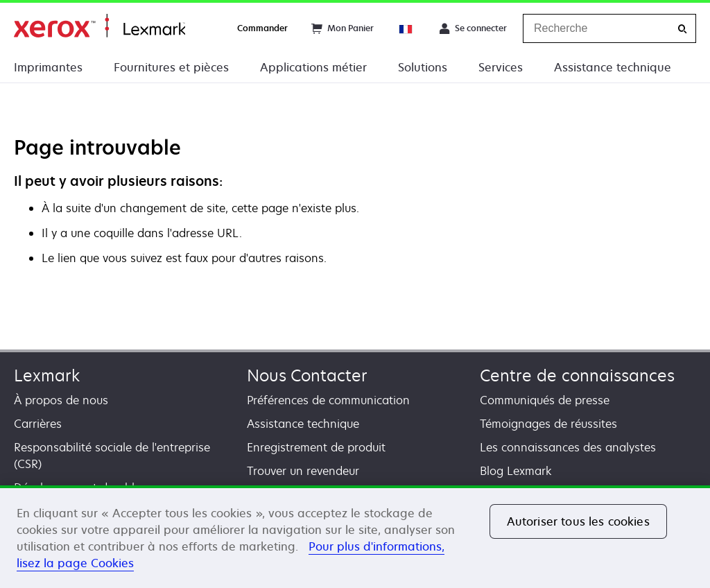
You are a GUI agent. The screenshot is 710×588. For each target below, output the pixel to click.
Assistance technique (613, 67)
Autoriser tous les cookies (578, 521)
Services (501, 67)
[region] (355, 537)
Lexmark (47, 375)
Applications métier (313, 67)
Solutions (423, 67)
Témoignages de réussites (548, 424)
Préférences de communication (328, 400)
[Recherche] (682, 29)
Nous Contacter (307, 375)
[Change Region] (406, 28)
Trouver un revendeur (303, 471)
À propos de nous (61, 400)
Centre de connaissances (577, 375)
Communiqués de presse (545, 400)
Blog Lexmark (516, 471)
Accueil (99, 26)
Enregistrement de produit (316, 447)
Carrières (38, 424)
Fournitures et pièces (171, 67)
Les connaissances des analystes (568, 447)
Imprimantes (48, 67)
